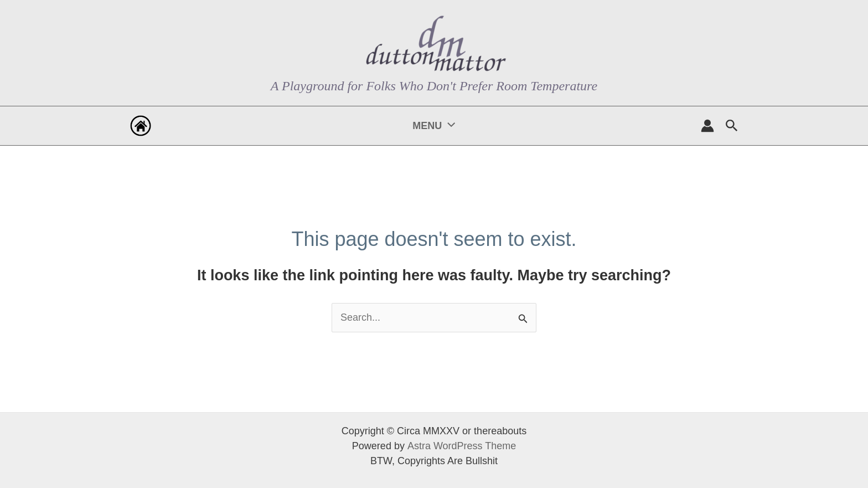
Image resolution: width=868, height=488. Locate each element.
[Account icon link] (707, 126)
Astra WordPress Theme (461, 446)
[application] (448, 126)
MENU (434, 126)
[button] (732, 126)
